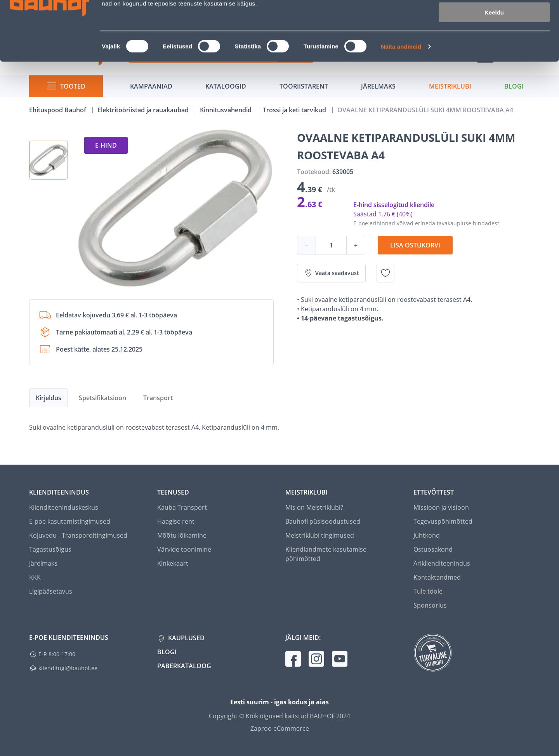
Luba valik (494, 42)
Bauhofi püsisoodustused (323, 521)
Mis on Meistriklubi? (314, 507)
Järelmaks (43, 563)
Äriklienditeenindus (442, 563)
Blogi (167, 652)
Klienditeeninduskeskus (64, 507)
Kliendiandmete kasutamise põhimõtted (326, 554)
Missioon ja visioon (441, 507)
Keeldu (494, 65)
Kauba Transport (182, 507)
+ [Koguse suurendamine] (356, 245)
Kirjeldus (49, 398)
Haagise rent (176, 521)
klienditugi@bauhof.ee (68, 668)
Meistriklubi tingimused (320, 535)
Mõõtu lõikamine (182, 535)
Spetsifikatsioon (102, 398)
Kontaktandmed (437, 577)
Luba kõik (494, 19)
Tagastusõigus (50, 549)
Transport (158, 398)
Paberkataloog (184, 666)
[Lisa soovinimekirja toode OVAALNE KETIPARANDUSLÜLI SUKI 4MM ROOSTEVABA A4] (385, 273)
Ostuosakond (433, 549)
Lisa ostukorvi (415, 245)
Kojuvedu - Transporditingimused (78, 535)
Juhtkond (427, 535)
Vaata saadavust (331, 273)
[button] (49, 160)
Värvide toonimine (184, 549)
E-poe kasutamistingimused (70, 521)
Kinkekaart (173, 563)
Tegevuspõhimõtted (443, 521)
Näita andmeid (401, 99)
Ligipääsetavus (51, 591)
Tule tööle (428, 591)
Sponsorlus (430, 605)
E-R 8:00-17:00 (57, 654)
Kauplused (186, 638)
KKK (35, 577)
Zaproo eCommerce (280, 728)
